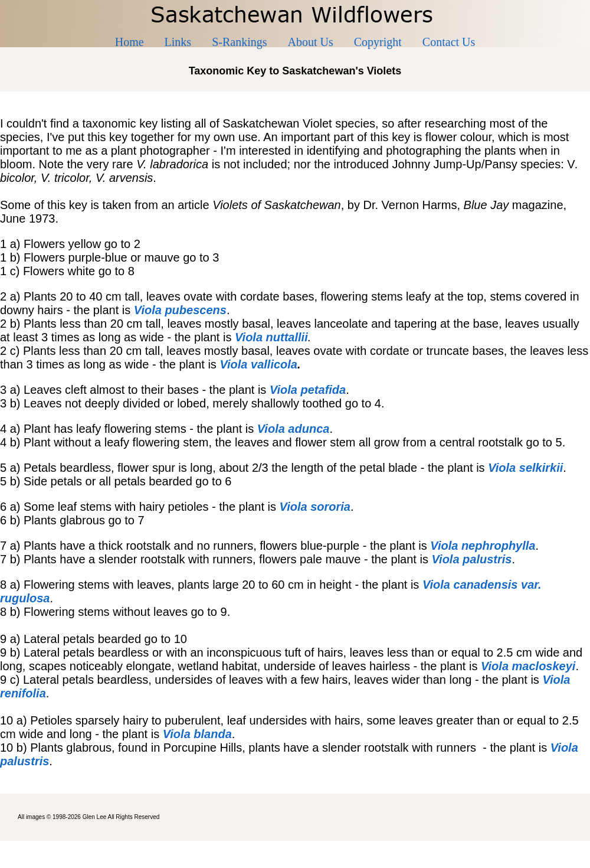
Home (130, 42)
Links (178, 42)
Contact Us (449, 42)
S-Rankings (239, 42)
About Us (311, 42)
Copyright (378, 42)
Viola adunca (294, 429)
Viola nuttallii (271, 337)
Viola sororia (315, 507)
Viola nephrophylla (483, 546)
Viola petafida (308, 390)
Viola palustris (471, 559)
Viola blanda (197, 734)
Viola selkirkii (525, 468)
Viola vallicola (258, 364)
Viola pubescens (180, 310)
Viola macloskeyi (528, 666)
